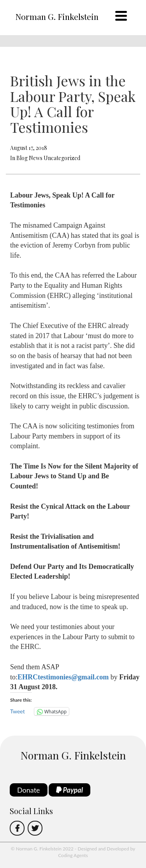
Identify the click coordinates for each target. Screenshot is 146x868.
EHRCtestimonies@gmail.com (63, 677)
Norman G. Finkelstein (57, 16)
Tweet (18, 711)
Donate (29, 790)
